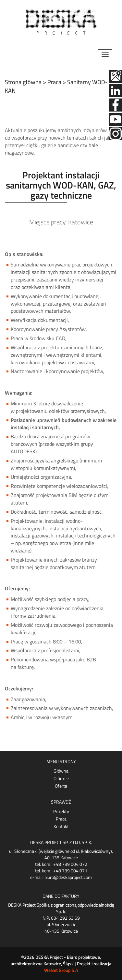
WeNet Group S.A (61, 970)
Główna (61, 771)
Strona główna (23, 82)
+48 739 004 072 (70, 864)
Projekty (61, 811)
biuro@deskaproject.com (68, 877)
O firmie (61, 778)
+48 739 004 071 (70, 871)
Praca (61, 819)
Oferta (61, 786)
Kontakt (61, 826)
